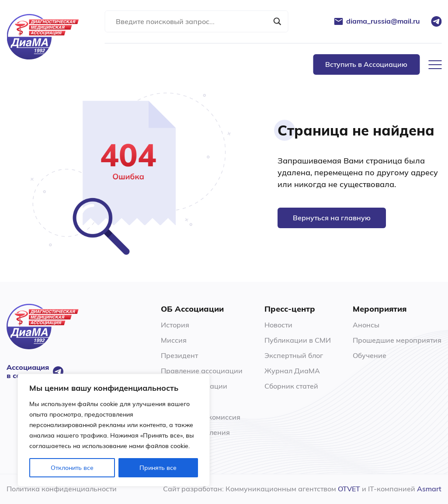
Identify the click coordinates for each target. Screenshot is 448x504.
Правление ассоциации (202, 371)
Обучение (370, 355)
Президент (179, 355)
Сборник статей (291, 386)
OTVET (349, 489)
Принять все (158, 468)
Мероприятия (380, 309)
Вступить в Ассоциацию (366, 64)
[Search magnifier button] (277, 21)
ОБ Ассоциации (192, 309)
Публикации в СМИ (298, 340)
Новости (278, 325)
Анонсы (366, 325)
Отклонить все (72, 468)
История (175, 325)
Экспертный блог (294, 355)
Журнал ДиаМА (292, 371)
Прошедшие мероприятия (397, 340)
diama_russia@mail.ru (383, 21)
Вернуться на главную (332, 218)
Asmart (429, 489)
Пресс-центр (290, 309)
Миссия (174, 340)
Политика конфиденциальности (62, 489)
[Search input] (192, 21)
